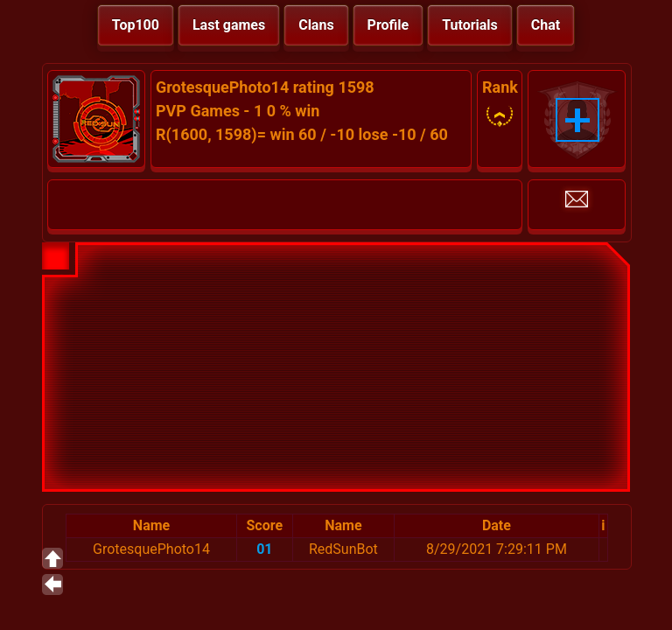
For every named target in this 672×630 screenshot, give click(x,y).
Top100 (136, 25)
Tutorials (470, 25)
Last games (229, 25)
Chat (546, 25)
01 (264, 549)
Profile (388, 25)
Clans (316, 25)
